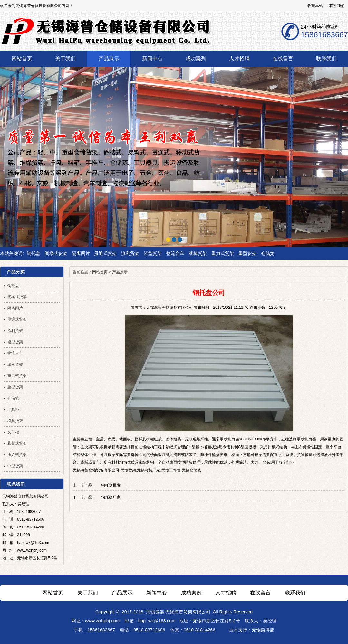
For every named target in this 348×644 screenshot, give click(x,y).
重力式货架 (223, 253)
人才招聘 (226, 593)
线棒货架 (198, 253)
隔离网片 (81, 253)
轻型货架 (153, 253)
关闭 (283, 308)
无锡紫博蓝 (263, 630)
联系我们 (337, 6)
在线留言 (260, 593)
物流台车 (175, 253)
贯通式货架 (105, 253)
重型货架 (247, 253)
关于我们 (88, 593)
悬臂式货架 (17, 443)
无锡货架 (155, 612)
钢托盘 (34, 253)
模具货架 (15, 421)
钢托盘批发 (111, 485)
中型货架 (15, 466)
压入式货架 (17, 455)
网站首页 (100, 272)
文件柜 (13, 432)
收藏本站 (315, 6)
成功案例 (191, 593)
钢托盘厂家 (111, 497)
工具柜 (13, 410)
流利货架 (130, 253)
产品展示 (120, 272)
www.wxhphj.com (102, 621)
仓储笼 (268, 253)
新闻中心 (157, 593)
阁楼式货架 (56, 253)
